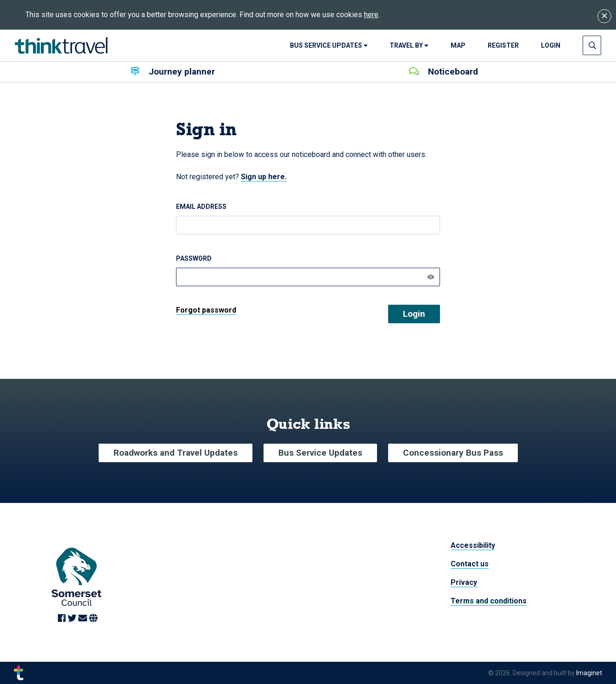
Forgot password (206, 310)
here (371, 15)
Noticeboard (443, 72)
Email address (201, 207)
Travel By (409, 45)
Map (458, 45)
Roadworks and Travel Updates (176, 453)
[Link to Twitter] (73, 619)
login (551, 45)
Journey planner (173, 72)
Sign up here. (264, 177)
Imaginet (589, 673)
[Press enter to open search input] (592, 45)
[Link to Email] (84, 619)
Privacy (464, 582)
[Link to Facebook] (63, 619)
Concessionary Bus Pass (453, 453)
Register (503, 45)
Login (414, 314)
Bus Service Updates (329, 45)
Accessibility (473, 545)
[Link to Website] (93, 619)
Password (194, 258)
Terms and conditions (489, 601)
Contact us (470, 564)
